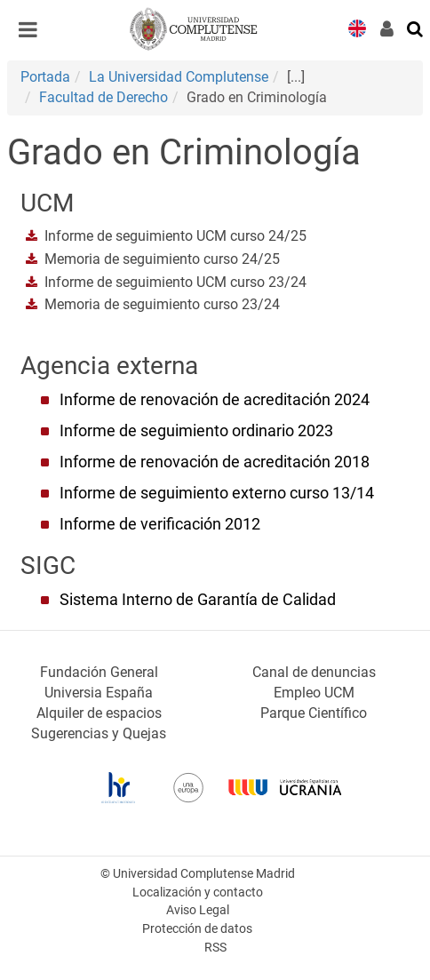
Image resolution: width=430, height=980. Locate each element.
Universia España (99, 693)
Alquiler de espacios (99, 713)
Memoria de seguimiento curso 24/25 (162, 259)
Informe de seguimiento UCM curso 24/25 (175, 236)
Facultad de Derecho (104, 97)
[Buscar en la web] (416, 28)
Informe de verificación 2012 (160, 524)
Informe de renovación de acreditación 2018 (215, 462)
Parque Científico (314, 713)
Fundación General (99, 672)
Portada (45, 77)
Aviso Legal (198, 910)
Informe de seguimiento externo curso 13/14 (217, 493)
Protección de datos (197, 929)
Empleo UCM (314, 693)
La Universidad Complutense (179, 77)
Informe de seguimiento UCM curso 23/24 (175, 282)
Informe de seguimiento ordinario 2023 (196, 431)
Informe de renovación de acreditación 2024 (215, 400)
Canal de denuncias (314, 672)
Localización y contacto (198, 892)
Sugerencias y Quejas (99, 733)
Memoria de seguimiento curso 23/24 (162, 304)
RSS (215, 948)
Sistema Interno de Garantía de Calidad (198, 600)
